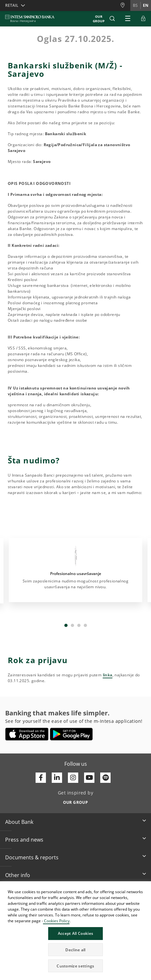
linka (108, 675)
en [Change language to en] (146, 5)
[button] (112, 19)
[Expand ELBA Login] (143, 19)
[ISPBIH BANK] (32, 19)
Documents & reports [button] (32, 857)
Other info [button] (18, 875)
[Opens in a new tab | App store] (27, 734)
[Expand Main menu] (128, 19)
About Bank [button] (19, 822)
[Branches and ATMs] (125, 5)
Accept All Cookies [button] (75, 933)
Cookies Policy (56, 921)
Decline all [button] (75, 950)
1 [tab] (66, 625)
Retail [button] (12, 5)
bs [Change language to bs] (135, 5)
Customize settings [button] (75, 966)
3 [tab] (79, 625)
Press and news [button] (24, 840)
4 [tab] (85, 625)
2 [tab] (72, 625)
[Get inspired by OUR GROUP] (75, 801)
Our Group (99, 19)
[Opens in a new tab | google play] (71, 734)
